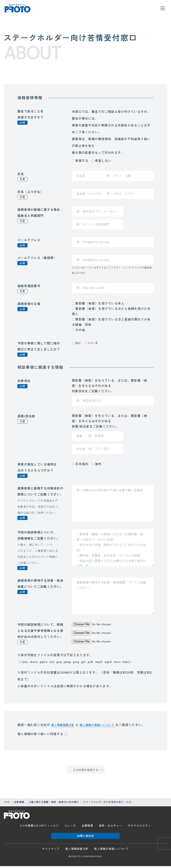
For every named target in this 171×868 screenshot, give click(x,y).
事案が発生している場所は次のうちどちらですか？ (37, 470)
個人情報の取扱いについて (102, 725)
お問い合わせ (86, 838)
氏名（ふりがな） (31, 195)
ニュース (70, 828)
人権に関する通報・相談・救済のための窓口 (54, 804)
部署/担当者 (26, 419)
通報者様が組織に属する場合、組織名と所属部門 (40, 215)
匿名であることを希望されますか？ (31, 117)
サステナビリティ (139, 828)
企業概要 (87, 828)
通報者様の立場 (29, 307)
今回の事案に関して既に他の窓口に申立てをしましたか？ (39, 349)
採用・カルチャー (111, 828)
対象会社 (24, 384)
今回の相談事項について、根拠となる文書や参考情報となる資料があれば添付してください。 (40, 634)
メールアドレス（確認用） (37, 261)
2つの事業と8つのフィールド (39, 828)
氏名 (22, 177)
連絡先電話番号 (29, 289)
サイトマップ (51, 851)
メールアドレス (29, 243)
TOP (7, 804)
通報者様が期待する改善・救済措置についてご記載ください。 (40, 586)
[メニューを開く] (163, 8)
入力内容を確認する (85, 771)
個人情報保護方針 (64, 725)
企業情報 (19, 804)
